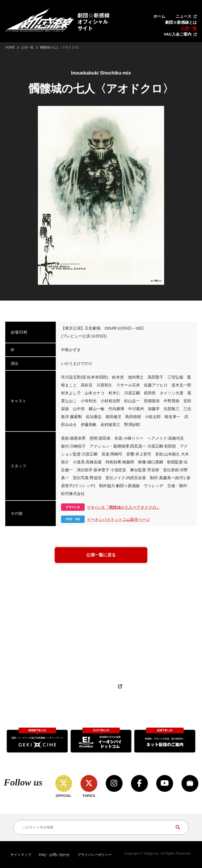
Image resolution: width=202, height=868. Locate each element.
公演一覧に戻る (101, 555)
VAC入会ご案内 (178, 34)
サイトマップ (21, 855)
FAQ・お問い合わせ (54, 855)
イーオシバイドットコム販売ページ (118, 519)
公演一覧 (189, 28)
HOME (10, 47)
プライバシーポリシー (95, 855)
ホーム (159, 16)
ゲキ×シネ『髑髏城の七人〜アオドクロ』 (123, 507)
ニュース (184, 16)
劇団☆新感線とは (181, 22)
